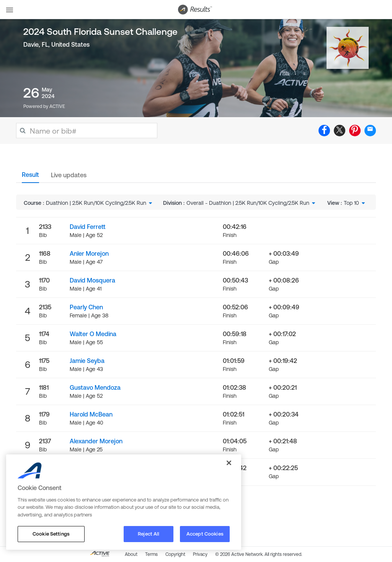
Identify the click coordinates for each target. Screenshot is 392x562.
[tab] (30, 177)
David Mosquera (92, 280)
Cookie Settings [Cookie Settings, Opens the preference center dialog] (51, 534)
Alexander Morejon (96, 441)
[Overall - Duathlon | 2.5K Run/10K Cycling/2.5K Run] (252, 203)
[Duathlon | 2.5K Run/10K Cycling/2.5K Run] (100, 203)
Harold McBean (91, 414)
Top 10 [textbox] (351, 203)
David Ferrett (87, 227)
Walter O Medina (93, 334)
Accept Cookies (205, 534)
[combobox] (100, 203)
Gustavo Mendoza (95, 387)
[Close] (229, 463)
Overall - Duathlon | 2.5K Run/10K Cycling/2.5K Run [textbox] (248, 203)
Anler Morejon (89, 253)
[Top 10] (355, 203)
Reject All (149, 534)
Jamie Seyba (87, 361)
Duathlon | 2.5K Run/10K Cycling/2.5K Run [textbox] (96, 203)
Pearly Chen (86, 307)
